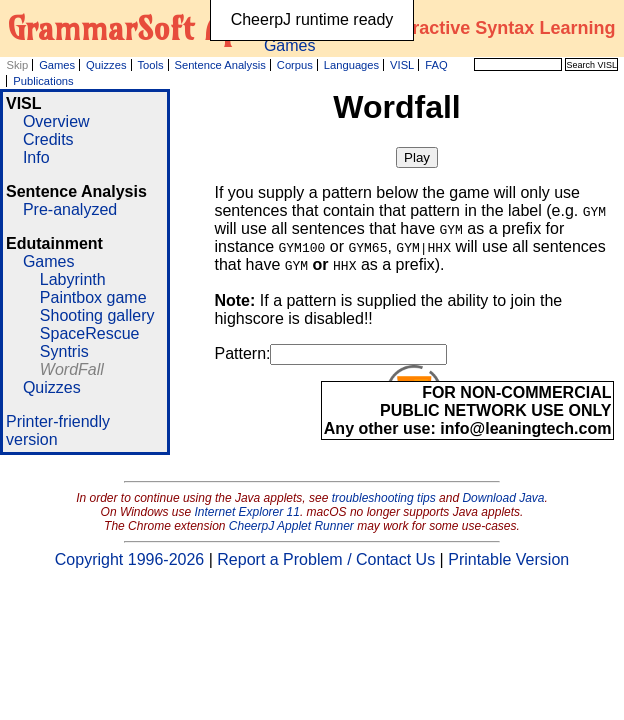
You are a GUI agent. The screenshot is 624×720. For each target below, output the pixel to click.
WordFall (72, 369)
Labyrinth (73, 279)
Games (57, 65)
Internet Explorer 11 (247, 512)
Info (36, 157)
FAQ (436, 65)
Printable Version (508, 559)
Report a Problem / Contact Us (326, 559)
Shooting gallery (97, 315)
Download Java (503, 498)
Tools (150, 65)
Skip (17, 65)
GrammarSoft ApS (131, 28)
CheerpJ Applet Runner (291, 526)
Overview (56, 121)
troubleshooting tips (384, 498)
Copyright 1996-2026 (129, 559)
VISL (402, 65)
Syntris (64, 351)
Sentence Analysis (219, 65)
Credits (48, 139)
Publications (43, 81)
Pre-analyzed (70, 209)
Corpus (295, 65)
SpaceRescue (90, 333)
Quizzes (106, 65)
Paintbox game (93, 297)
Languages (351, 65)
